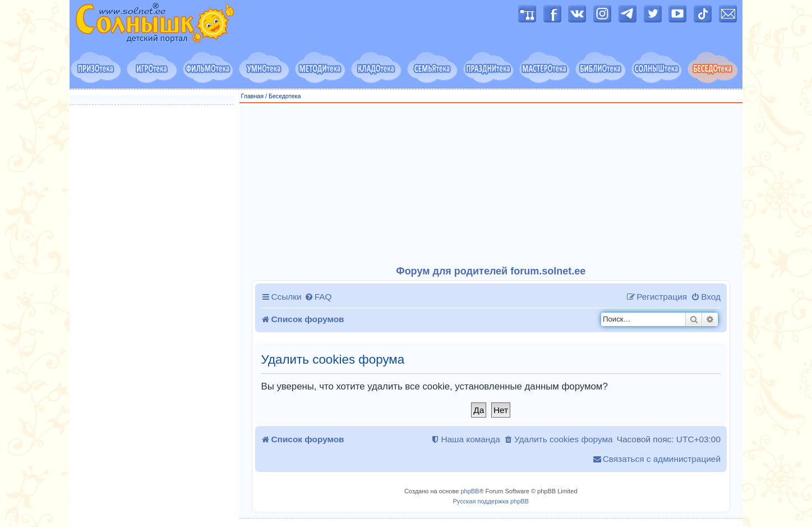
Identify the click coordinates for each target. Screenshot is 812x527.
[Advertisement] (491, 185)
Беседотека (285, 96)
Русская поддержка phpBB (491, 501)
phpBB (470, 491)
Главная (253, 96)
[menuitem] (318, 297)
